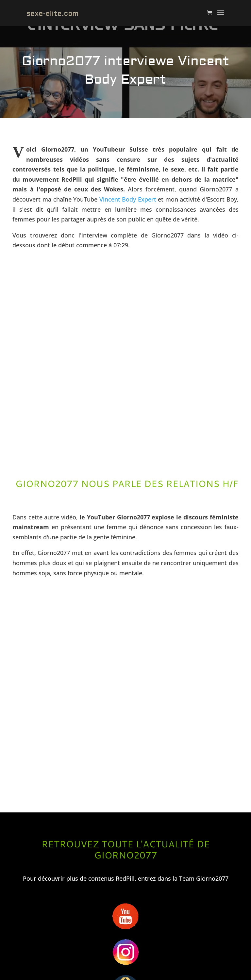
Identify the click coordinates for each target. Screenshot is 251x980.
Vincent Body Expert (128, 199)
